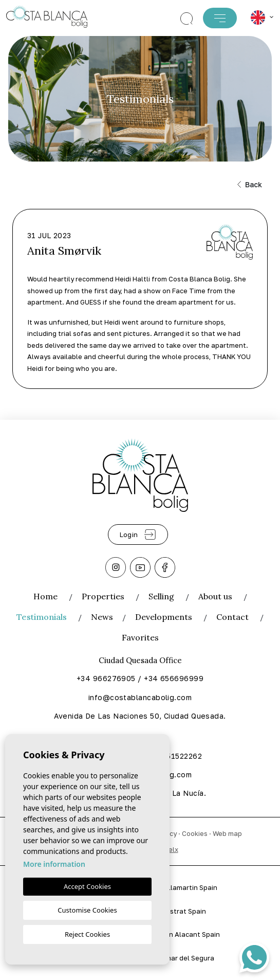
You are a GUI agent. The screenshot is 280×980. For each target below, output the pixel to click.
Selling (161, 596)
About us (215, 596)
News (102, 617)
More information (54, 864)
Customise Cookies (87, 910)
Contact (232, 617)
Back (250, 184)
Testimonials (42, 617)
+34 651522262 (174, 756)
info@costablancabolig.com (140, 697)
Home (45, 596)
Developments (164, 617)
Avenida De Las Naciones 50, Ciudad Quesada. (140, 716)
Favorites (140, 637)
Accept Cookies (87, 886)
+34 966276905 (106, 678)
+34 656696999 (174, 678)
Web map (227, 833)
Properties (103, 596)
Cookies (195, 833)
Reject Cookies (87, 934)
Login (138, 534)
